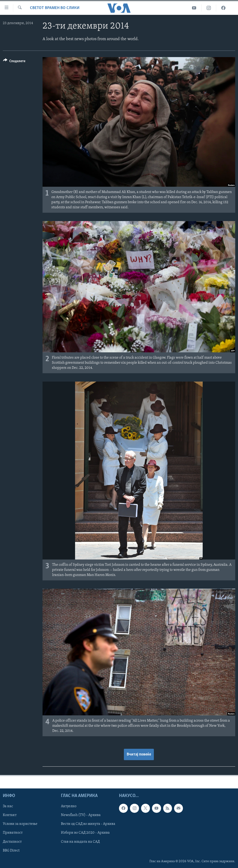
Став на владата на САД (80, 842)
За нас (8, 806)
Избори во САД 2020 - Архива (85, 833)
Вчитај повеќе (139, 754)
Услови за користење (20, 824)
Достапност (12, 842)
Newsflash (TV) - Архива (81, 815)
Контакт (10, 815)
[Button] (14, 62)
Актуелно (69, 806)
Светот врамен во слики (55, 8)
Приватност (13, 833)
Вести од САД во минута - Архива (88, 824)
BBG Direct (11, 851)
